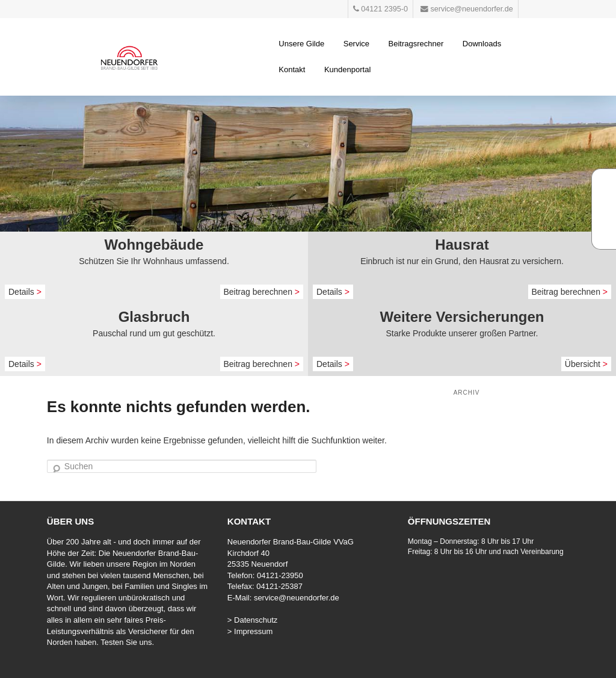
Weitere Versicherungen (462, 317)
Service (356, 44)
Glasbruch (154, 317)
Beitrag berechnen (262, 292)
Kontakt (292, 69)
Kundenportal (347, 69)
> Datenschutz (252, 620)
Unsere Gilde (301, 44)
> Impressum (250, 631)
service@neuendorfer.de (297, 598)
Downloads (482, 44)
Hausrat (462, 245)
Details (25, 292)
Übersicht (586, 364)
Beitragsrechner (416, 44)
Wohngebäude (154, 245)
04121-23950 (280, 575)
